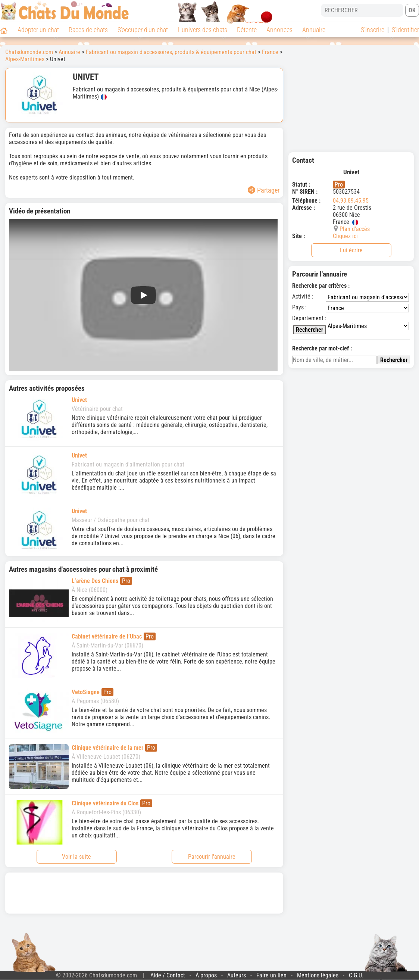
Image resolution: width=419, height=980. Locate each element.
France (270, 52)
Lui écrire (351, 250)
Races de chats (88, 30)
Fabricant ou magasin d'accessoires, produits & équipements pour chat (171, 52)
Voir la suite (76, 857)
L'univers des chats (202, 30)
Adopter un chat (38, 30)
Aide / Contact (168, 975)
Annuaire (314, 30)
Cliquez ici (345, 236)
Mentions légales (318, 975)
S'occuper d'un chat (143, 30)
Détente (247, 30)
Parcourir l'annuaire (212, 857)
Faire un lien (271, 975)
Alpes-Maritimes (25, 59)
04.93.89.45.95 (351, 201)
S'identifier (405, 30)
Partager (264, 190)
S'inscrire (373, 30)
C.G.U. (356, 975)
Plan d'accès (355, 229)
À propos (206, 975)
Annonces (279, 30)
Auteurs (237, 975)
